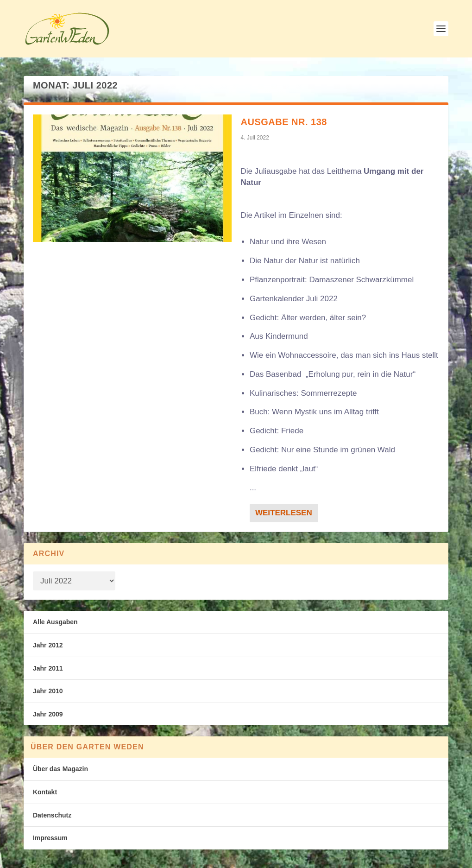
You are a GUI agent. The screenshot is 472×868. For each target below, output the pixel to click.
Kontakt (45, 792)
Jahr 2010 (48, 691)
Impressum (50, 838)
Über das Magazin (60, 769)
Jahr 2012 (48, 645)
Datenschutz (52, 815)
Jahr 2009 (48, 714)
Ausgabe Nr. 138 (284, 122)
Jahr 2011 (48, 668)
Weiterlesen (284, 513)
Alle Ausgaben (55, 622)
